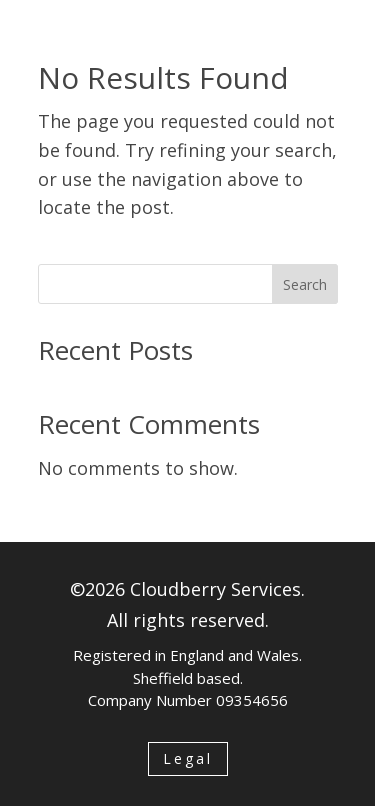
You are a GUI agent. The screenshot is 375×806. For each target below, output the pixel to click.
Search (305, 284)
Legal (188, 758)
